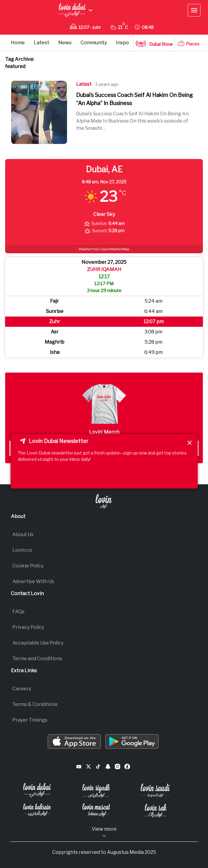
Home (18, 43)
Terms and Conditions (37, 659)
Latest (42, 43)
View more (104, 832)
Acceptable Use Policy (38, 643)
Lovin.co (22, 550)
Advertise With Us (33, 581)
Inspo (122, 43)
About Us (23, 534)
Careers (22, 689)
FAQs (18, 612)
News (65, 43)
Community (94, 43)
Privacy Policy (28, 627)
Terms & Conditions (35, 704)
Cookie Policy (28, 566)
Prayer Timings (30, 720)
